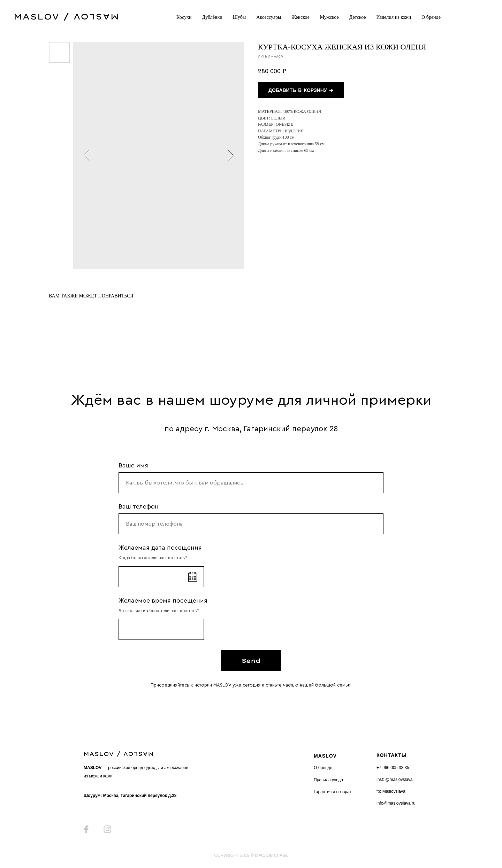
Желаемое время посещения (163, 600)
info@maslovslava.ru (396, 803)
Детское (358, 17)
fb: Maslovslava (391, 791)
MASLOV (325, 756)
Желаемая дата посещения (160, 548)
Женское (300, 17)
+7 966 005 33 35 (393, 768)
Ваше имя (133, 465)
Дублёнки (212, 17)
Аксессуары (269, 17)
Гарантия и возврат (333, 792)
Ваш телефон (139, 506)
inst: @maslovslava (395, 780)
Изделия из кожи (394, 17)
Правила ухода (328, 780)
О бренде (431, 17)
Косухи (184, 17)
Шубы (239, 17)
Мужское (329, 17)
